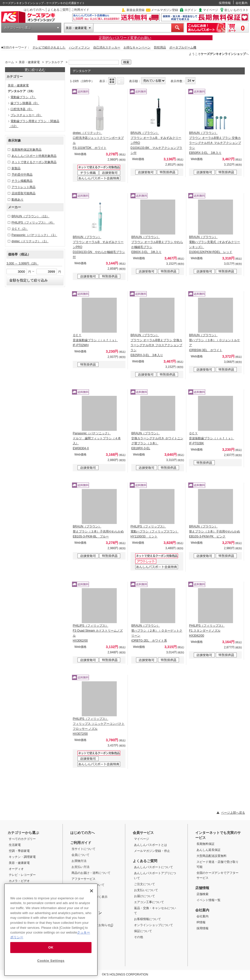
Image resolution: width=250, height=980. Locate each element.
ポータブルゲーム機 (183, 47)
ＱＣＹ (20, 229)
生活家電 (15, 845)
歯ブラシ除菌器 (25, 103)
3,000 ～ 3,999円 (22, 263)
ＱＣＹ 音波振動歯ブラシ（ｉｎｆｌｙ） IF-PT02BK (211, 438)
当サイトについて (83, 849)
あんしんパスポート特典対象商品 (34, 156)
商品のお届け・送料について (91, 873)
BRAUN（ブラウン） (30, 216)
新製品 (16, 168)
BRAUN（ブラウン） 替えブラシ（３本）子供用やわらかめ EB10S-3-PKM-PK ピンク (214, 531)
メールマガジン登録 (164, 10)
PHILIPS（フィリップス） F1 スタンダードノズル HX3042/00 (207, 631)
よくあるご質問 (58, 10)
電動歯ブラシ (23, 97)
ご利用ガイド (80, 10)
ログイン (190, 10)
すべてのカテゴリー (22, 839)
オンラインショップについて (153, 925)
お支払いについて (146, 890)
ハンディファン (79, 47)
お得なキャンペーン (137, 47)
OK (51, 947)
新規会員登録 (135, 10)
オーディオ (16, 869)
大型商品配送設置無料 (211, 856)
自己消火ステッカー (107, 47)
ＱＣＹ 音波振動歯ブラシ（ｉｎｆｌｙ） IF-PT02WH (95, 340)
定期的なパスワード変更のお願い (125, 38)
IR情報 (201, 922)
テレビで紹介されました (49, 47)
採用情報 (225, 3)
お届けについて (144, 896)
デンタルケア (54, 62)
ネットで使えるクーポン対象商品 (34, 162)
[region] (51, 930)
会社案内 (241, 3)
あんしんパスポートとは (150, 845)
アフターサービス (83, 879)
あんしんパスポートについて (153, 867)
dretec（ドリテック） (30, 241)
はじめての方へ (34, 10)
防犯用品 (160, 47)
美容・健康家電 (76, 28)
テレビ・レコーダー (22, 875)
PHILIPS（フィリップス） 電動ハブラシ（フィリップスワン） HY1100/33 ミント (154, 531)
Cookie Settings (51, 961)
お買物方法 (79, 861)
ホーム (9, 62)
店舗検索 (202, 894)
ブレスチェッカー (26, 115)
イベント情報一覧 (208, 900)
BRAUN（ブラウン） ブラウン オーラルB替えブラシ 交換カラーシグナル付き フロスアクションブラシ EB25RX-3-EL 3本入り (156, 345)
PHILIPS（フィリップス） (33, 223)
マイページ (210, 10)
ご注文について (144, 884)
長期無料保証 (205, 844)
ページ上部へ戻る (233, 813)
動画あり (17, 200)
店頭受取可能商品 (23, 193)
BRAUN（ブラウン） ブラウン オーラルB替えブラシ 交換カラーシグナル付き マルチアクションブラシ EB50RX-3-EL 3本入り (215, 143)
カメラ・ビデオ (19, 881)
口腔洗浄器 (22, 109)
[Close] (91, 891)
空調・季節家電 (19, 851)
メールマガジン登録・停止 (152, 851)
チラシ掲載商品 (22, 181)
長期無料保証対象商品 (26, 150)
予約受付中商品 (22, 175)
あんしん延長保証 (208, 850)
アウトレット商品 (23, 187)
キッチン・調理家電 (22, 857)
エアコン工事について (149, 902)
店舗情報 (202, 888)
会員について (80, 855)
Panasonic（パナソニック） (34, 235)
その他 (138, 937)
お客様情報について (147, 919)
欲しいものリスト (236, 10)
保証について (143, 931)
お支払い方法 (80, 867)
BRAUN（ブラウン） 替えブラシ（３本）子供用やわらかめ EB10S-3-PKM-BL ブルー (98, 531)
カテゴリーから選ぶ (17, 28)
